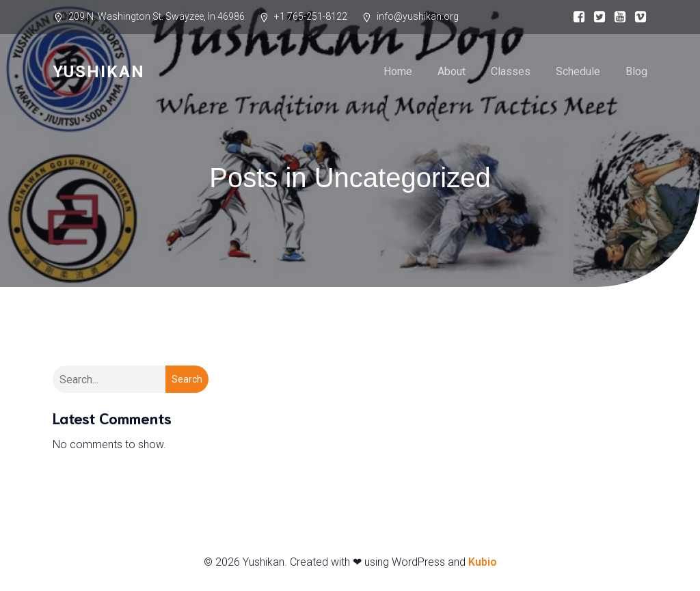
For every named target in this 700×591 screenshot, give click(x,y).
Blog (636, 71)
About (452, 71)
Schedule (578, 71)
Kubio (483, 562)
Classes (511, 71)
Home (398, 71)
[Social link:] (576, 17)
